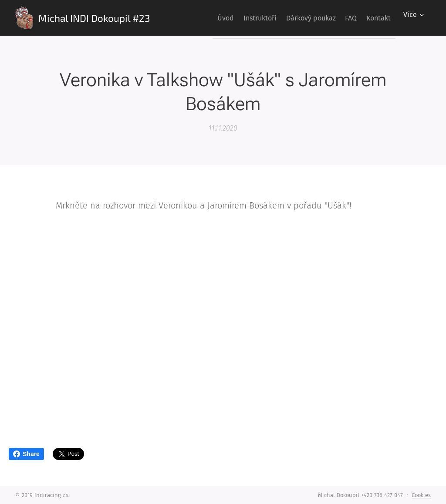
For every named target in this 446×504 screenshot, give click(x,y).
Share (26, 454)
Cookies (421, 495)
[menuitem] (198, 18)
